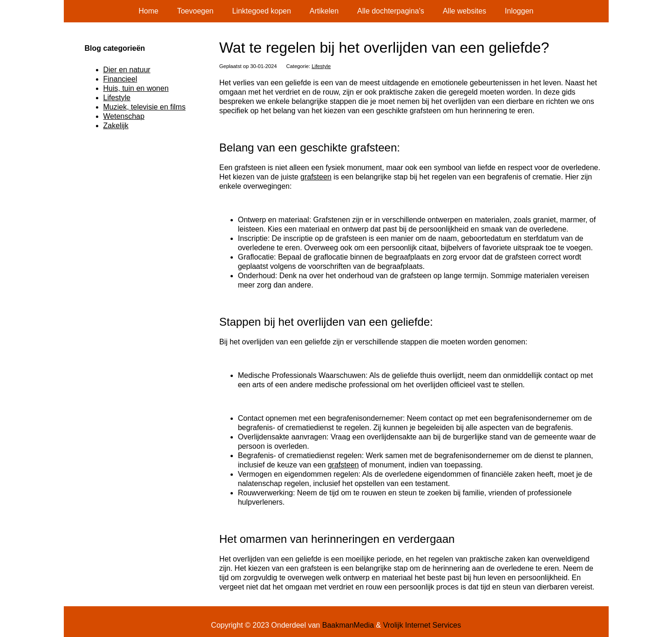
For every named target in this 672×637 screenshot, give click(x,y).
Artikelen (324, 11)
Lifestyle (321, 66)
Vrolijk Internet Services (422, 625)
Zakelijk (116, 126)
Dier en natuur (127, 70)
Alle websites (465, 11)
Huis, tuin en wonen (136, 88)
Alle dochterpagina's (391, 11)
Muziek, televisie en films (145, 107)
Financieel (120, 79)
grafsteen (316, 177)
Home (149, 11)
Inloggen (519, 11)
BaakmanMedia (348, 625)
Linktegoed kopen (262, 11)
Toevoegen (195, 11)
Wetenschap (124, 116)
